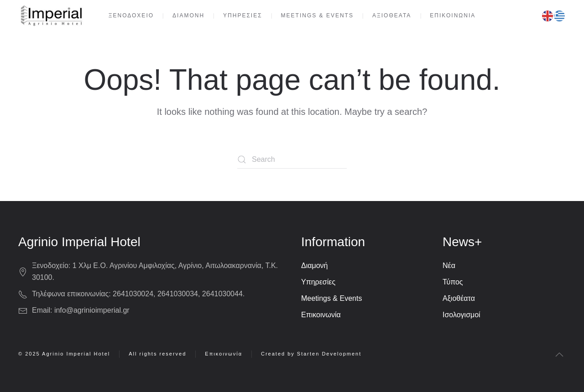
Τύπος (453, 282)
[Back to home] (51, 16)
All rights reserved (157, 354)
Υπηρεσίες (318, 282)
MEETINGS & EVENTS (317, 15)
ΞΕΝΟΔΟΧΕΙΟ (131, 15)
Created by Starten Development (311, 354)
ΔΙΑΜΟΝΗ (188, 15)
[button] (559, 355)
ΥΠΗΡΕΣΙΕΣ (243, 15)
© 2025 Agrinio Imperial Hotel (64, 354)
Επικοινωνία (321, 315)
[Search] (292, 160)
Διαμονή (315, 266)
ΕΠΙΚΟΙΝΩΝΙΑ (453, 15)
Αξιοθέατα (459, 298)
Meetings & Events (331, 298)
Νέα (449, 266)
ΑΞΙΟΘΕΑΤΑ (392, 15)
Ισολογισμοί (461, 315)
